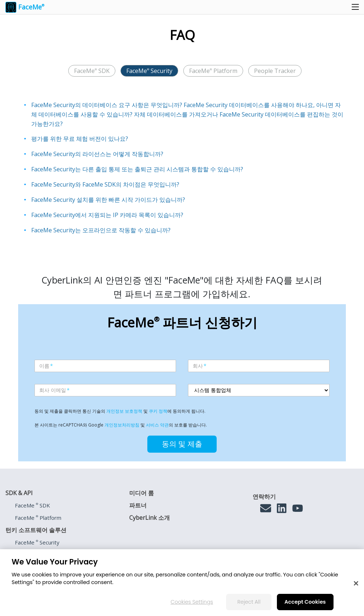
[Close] (356, 583)
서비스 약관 (157, 425)
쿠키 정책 (158, 411)
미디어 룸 (142, 493)
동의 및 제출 (182, 444)
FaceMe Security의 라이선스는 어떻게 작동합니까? (97, 154)
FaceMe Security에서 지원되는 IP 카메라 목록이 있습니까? (107, 215)
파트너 (138, 505)
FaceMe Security (149, 71)
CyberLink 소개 (150, 518)
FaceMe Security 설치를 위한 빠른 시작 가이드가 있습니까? (108, 200)
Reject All (249, 602)
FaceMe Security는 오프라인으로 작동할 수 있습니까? (101, 230)
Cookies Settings (192, 602)
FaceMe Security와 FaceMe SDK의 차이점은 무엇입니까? (105, 184)
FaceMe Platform (213, 71)
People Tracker (275, 71)
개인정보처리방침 (122, 425)
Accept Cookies (305, 602)
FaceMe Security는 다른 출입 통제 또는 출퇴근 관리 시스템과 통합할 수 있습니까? (137, 169)
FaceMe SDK (92, 71)
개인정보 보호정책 (124, 411)
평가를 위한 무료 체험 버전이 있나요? (80, 139)
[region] (182, 583)
